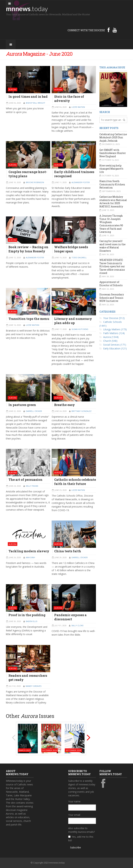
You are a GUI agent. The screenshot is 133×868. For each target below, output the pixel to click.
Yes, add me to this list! (81, 838)
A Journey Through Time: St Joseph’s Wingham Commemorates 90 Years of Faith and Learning (111, 224)
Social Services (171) (115, 345)
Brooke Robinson (35, 182)
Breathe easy (65, 405)
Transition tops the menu (29, 319)
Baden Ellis (32, 621)
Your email (74, 815)
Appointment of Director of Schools (111, 284)
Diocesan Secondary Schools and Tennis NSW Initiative (112, 298)
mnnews (27, 9)
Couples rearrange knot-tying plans (28, 174)
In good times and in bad (28, 97)
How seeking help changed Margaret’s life (111, 169)
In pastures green (22, 405)
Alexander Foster (81, 182)
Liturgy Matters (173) (115, 329)
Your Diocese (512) (114, 318)
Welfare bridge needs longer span (71, 249)
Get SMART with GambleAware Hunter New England (113, 153)
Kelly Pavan (32, 486)
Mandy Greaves (34, 686)
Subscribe (76, 847)
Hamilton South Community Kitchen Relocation (112, 184)
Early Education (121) (115, 348)
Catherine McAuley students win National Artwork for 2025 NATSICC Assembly (113, 202)
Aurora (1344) (111, 337)
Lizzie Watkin (78, 107)
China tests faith (68, 551)
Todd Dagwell (79, 257)
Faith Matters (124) (114, 333)
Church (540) (110, 341)
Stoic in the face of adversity (69, 99)
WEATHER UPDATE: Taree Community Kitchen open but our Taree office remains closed (112, 266)
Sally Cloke (77, 625)
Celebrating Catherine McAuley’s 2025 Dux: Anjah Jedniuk (113, 137)
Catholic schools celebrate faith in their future (75, 482)
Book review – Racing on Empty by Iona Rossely (28, 249)
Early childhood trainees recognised (74, 174)
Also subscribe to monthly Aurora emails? (81, 830)
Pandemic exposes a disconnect (70, 617)
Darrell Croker (34, 411)
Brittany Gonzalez (81, 411)
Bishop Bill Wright (36, 103)
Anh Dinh (30, 557)
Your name (74, 801)
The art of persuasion (25, 480)
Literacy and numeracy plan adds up (73, 321)
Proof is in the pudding (27, 615)
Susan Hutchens (80, 329)
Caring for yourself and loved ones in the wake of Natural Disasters (112, 246)
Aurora (13, 89)
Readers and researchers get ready (28, 678)
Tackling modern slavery (29, 551)
